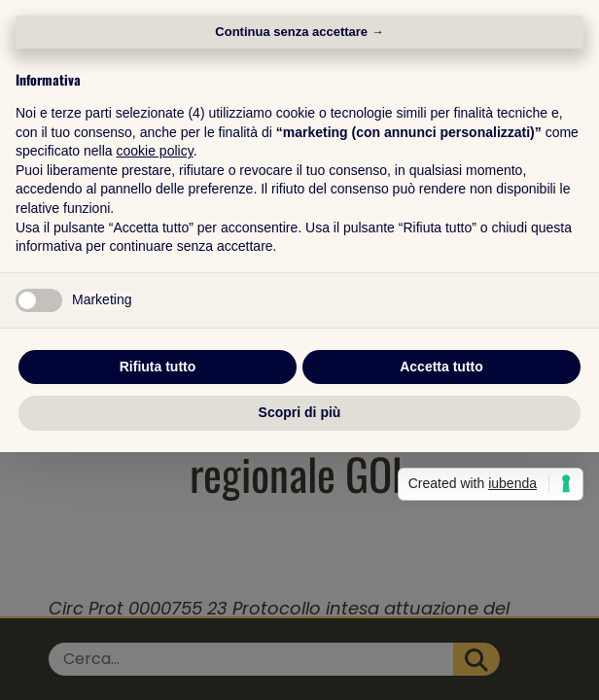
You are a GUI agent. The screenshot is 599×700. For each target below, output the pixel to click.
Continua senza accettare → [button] (299, 156)
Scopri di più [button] (300, 537)
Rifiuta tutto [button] (158, 490)
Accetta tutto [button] (441, 490)
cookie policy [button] (155, 275)
